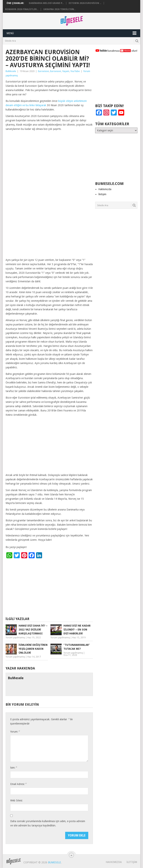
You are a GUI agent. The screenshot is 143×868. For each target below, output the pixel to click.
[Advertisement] (49, 230)
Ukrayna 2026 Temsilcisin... (59, 9)
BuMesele (11, 71)
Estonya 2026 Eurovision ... (85, 3)
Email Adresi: (18, 784)
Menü (10, 33)
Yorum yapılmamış (15, 638)
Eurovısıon (56, 71)
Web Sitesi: (16, 800)
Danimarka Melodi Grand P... (46, 3)
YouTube (75, 71)
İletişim (102, 194)
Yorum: (15, 732)
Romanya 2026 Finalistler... (22, 9)
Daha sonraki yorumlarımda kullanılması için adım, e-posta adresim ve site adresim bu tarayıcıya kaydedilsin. (48, 823)
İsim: (14, 768)
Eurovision (43, 71)
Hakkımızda (105, 189)
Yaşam (66, 71)
